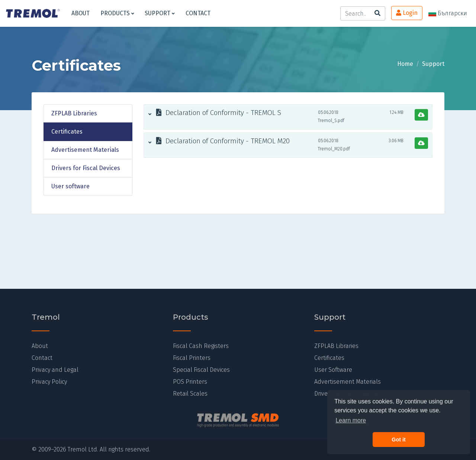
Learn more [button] (351, 420)
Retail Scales (190, 394)
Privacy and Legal (55, 370)
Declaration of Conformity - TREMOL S (215, 113)
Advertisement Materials (85, 150)
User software (70, 186)
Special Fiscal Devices (201, 370)
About (81, 13)
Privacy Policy (49, 382)
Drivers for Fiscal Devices (86, 168)
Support (160, 13)
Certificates (67, 132)
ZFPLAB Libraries (74, 113)
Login (407, 13)
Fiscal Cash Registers (201, 346)
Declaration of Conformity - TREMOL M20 (219, 141)
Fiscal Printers (192, 358)
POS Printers (190, 382)
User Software (333, 370)
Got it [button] (399, 440)
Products (117, 13)
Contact (198, 13)
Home (405, 64)
